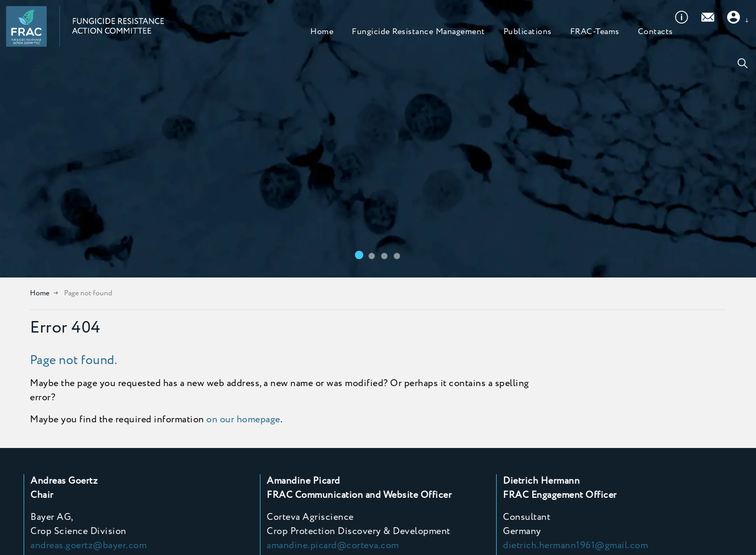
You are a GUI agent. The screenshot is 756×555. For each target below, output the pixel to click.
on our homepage (243, 420)
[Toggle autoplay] (740, 262)
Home (322, 63)
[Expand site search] (742, 63)
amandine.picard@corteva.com (333, 546)
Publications (528, 63)
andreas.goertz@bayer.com (88, 546)
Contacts (655, 63)
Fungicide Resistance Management (418, 63)
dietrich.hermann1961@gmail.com (575, 546)
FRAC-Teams (595, 63)
